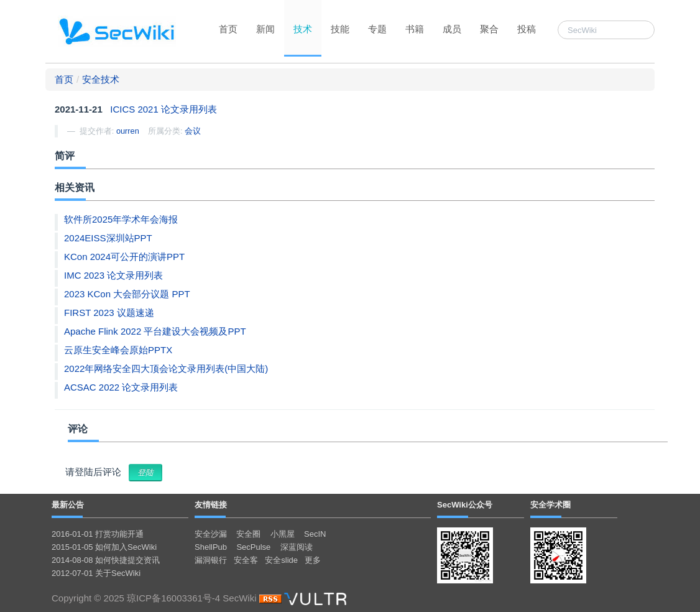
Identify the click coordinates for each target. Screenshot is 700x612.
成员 (452, 29)
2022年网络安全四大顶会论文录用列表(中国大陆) (166, 369)
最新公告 (68, 505)
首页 (228, 29)
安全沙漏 (211, 534)
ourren (128, 131)
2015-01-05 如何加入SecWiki (104, 547)
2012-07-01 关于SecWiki (96, 573)
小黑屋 (283, 534)
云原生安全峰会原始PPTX (118, 350)
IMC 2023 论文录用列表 (113, 275)
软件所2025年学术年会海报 (121, 219)
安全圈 (248, 534)
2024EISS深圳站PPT (108, 238)
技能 (340, 29)
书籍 (415, 29)
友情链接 (211, 505)
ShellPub (211, 547)
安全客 (246, 560)
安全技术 (101, 79)
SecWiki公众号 (465, 505)
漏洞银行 (211, 560)
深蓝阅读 (297, 547)
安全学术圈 (550, 505)
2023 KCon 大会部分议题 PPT (127, 294)
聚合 (489, 29)
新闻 (265, 29)
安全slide (281, 560)
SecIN (315, 534)
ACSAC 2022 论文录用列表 (121, 387)
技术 (303, 29)
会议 (193, 131)
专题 (377, 29)
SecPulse (253, 547)
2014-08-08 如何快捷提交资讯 (106, 560)
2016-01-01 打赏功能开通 (98, 534)
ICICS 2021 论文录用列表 (163, 109)
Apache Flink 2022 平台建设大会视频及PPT (155, 331)
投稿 (527, 29)
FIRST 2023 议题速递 (109, 313)
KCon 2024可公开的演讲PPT (124, 257)
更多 (313, 560)
